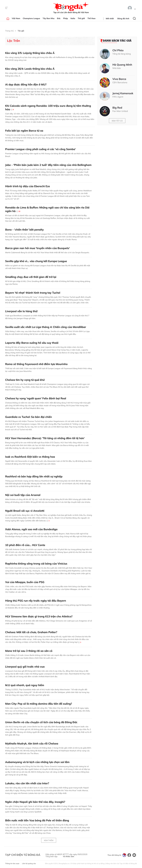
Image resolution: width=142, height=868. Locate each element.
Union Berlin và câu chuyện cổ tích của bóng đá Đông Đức (41, 722)
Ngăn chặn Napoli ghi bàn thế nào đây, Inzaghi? (35, 802)
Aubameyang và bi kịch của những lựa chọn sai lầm (37, 762)
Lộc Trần (14, 41)
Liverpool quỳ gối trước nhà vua (25, 667)
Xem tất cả (117, 121)
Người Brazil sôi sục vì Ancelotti (25, 511)
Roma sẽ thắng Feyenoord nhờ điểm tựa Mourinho (36, 364)
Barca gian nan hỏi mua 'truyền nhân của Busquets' (38, 248)
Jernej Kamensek (123, 93)
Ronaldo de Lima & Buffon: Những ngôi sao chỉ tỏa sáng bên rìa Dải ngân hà (47, 209)
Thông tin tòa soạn (12, 863)
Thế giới (81, 18)
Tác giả (21, 31)
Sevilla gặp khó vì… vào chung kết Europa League (36, 261)
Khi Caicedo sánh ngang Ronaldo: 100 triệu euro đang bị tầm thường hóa (48, 108)
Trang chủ (9, 31)
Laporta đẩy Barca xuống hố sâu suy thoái (32, 343)
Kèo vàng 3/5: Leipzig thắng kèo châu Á (30, 53)
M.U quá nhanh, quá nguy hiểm (25, 685)
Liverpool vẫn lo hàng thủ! (21, 311)
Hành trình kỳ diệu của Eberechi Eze (28, 186)
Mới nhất (110, 19)
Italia (73, 18)
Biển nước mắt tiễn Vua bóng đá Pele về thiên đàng (37, 820)
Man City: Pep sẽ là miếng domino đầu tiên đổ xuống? (39, 704)
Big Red (117, 108)
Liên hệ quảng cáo (29, 863)
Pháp (66, 18)
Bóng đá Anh (123, 19)
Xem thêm (49, 840)
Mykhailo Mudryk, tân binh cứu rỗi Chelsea (32, 743)
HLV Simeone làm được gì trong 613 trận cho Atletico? (39, 616)
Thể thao (91, 18)
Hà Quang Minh (122, 65)
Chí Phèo (118, 50)
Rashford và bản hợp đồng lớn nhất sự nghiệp (34, 476)
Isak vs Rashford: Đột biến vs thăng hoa (30, 457)
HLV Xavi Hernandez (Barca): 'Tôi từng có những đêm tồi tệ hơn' (45, 438)
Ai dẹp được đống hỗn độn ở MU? (26, 84)
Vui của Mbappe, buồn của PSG (25, 582)
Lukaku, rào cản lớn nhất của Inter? (27, 783)
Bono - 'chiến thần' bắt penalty (25, 230)
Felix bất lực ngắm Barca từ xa (24, 131)
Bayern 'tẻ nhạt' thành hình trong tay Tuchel (33, 293)
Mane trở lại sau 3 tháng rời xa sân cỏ (29, 651)
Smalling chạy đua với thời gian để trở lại (31, 277)
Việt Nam (16, 18)
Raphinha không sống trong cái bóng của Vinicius (36, 564)
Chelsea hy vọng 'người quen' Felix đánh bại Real (36, 398)
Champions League (31, 18)
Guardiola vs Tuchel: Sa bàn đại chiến (29, 417)
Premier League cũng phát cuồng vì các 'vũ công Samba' (41, 149)
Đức (59, 18)
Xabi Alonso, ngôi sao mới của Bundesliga (31, 529)
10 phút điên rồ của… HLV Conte (25, 545)
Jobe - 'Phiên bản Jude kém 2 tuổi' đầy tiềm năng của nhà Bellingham (48, 165)
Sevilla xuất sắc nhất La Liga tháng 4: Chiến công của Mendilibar (46, 327)
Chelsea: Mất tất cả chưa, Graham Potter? (31, 632)
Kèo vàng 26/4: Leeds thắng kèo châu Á (30, 69)
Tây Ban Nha (49, 18)
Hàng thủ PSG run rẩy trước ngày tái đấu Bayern (36, 601)
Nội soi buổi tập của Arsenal (23, 495)
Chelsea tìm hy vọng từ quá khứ (25, 380)
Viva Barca (119, 79)
